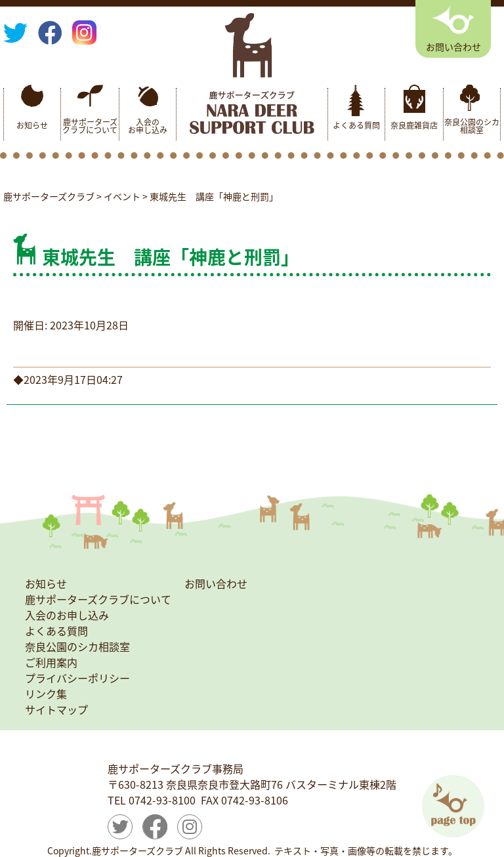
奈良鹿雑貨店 (414, 125)
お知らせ (32, 125)
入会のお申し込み (148, 126)
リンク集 (46, 694)
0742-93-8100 (162, 800)
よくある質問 (356, 125)
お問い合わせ (216, 583)
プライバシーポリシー (77, 678)
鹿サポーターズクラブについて (90, 126)
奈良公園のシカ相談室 (472, 126)
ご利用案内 (51, 662)
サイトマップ (56, 709)
